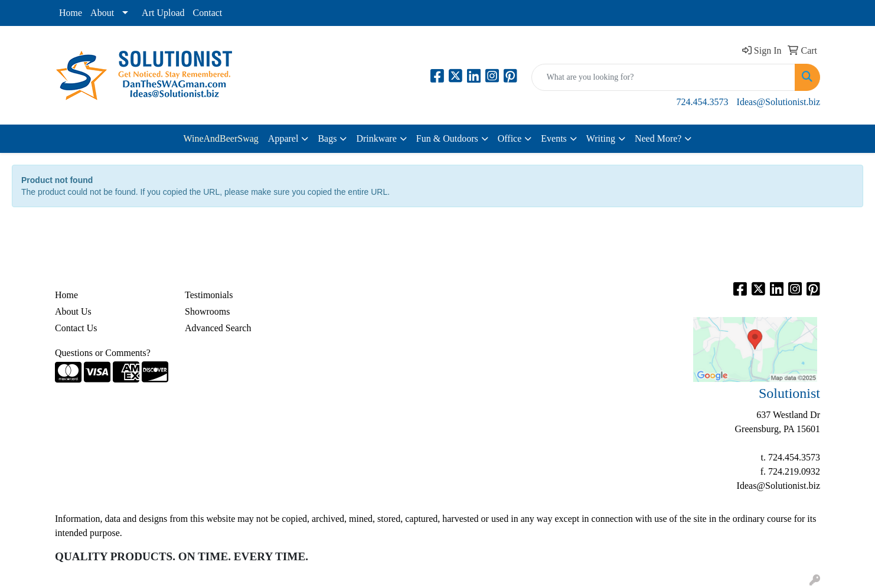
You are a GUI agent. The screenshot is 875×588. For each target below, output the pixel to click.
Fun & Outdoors (447, 138)
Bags (327, 138)
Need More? (658, 138)
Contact (208, 13)
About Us (73, 311)
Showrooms (207, 311)
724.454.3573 (703, 102)
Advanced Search (218, 328)
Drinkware (376, 138)
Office (510, 138)
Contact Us (76, 328)
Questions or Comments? (103, 353)
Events (554, 138)
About (102, 13)
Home (71, 13)
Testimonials (209, 295)
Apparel (283, 138)
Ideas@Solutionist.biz (778, 102)
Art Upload (163, 13)
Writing (601, 138)
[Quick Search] (663, 77)
